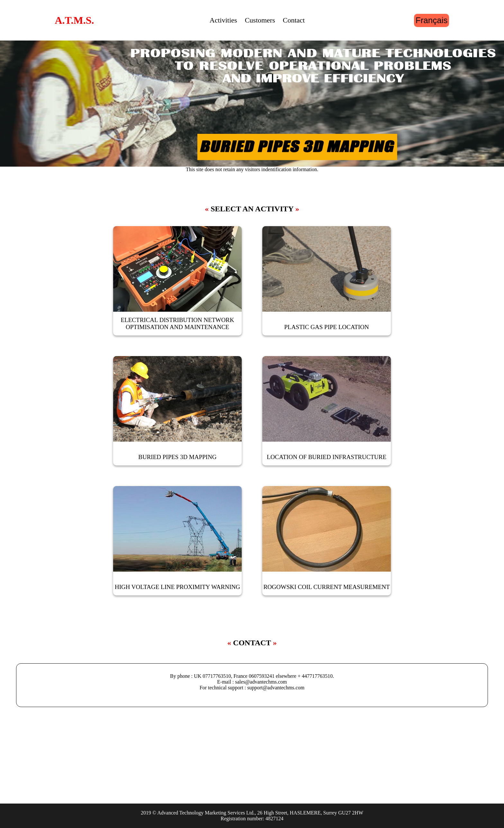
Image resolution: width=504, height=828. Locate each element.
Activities (223, 20)
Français (432, 20)
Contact (294, 20)
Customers (260, 20)
